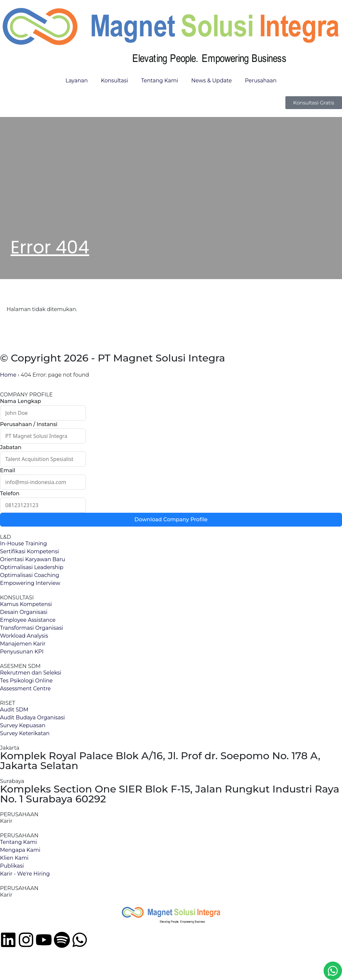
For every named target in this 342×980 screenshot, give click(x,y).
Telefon (10, 493)
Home (8, 375)
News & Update (211, 81)
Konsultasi (114, 81)
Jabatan (11, 447)
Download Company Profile (171, 519)
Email (8, 470)
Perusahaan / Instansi (29, 424)
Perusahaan (261, 81)
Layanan (77, 81)
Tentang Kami (160, 81)
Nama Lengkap (21, 401)
